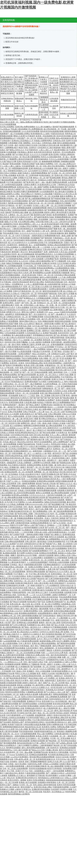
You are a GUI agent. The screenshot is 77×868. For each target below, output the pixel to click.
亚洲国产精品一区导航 (51, 477)
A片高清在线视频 (68, 565)
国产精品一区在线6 (62, 351)
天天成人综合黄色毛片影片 (30, 474)
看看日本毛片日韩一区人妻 (61, 307)
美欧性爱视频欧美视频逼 (29, 196)
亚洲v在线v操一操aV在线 (20, 604)
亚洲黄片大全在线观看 (15, 328)
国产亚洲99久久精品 (68, 107)
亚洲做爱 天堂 (42, 312)
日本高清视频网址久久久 (12, 470)
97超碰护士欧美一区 (59, 361)
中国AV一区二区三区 (45, 275)
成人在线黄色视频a (10, 643)
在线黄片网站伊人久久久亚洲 (51, 706)
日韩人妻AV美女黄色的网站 (54, 166)
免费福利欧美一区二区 (51, 389)
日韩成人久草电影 (7, 433)
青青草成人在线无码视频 (59, 562)
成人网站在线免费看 (54, 426)
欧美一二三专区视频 (30, 479)
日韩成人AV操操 (59, 423)
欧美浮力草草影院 (55, 769)
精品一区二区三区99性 (47, 713)
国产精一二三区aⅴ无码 (32, 428)
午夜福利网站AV (69, 430)
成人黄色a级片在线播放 (64, 192)
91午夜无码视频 (7, 115)
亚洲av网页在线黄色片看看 (26, 379)
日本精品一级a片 (16, 565)
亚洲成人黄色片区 (66, 678)
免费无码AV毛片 (10, 386)
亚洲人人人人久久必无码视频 (42, 347)
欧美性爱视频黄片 (60, 215)
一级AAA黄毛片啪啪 (8, 226)
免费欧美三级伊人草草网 (31, 345)
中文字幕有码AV (31, 150)
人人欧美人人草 (59, 356)
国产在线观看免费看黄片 (39, 551)
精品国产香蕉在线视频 (12, 164)
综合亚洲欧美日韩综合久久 (56, 722)
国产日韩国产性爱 (17, 535)
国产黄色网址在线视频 (21, 391)
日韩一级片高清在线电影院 (56, 655)
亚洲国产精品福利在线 (26, 444)
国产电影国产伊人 (50, 544)
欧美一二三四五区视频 (24, 532)
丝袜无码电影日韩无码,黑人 (49, 479)
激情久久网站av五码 (62, 555)
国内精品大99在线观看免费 (22, 650)
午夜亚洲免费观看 (19, 701)
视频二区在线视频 (41, 219)
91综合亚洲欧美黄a (51, 317)
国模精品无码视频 (7, 583)
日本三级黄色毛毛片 (50, 428)
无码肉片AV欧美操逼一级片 (23, 646)
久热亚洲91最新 (30, 402)
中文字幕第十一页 (21, 574)
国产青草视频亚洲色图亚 (54, 210)
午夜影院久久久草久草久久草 (65, 194)
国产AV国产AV (67, 497)
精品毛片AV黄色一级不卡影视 (27, 681)
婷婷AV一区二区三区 (45, 711)
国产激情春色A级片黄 (36, 440)
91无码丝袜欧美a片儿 (33, 333)
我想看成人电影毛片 (11, 634)
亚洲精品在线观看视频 (38, 755)
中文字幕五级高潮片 (14, 182)
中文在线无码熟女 (19, 576)
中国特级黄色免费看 (61, 787)
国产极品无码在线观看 (27, 375)
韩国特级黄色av (6, 750)
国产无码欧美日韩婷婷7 (66, 569)
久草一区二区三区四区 (66, 782)
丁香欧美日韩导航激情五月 (22, 229)
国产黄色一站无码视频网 (39, 310)
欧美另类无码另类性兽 (43, 152)
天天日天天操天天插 (8, 421)
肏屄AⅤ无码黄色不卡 (67, 750)
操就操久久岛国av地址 (67, 553)
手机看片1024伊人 (43, 444)
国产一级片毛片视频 (8, 351)
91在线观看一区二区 (57, 736)
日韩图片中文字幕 (25, 178)
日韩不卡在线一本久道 (17, 539)
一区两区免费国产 (24, 354)
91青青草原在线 (31, 115)
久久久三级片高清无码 (60, 247)
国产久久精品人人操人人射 (54, 692)
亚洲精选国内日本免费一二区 (18, 586)
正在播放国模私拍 (62, 268)
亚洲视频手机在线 (41, 752)
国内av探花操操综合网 (65, 138)
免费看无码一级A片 (28, 423)
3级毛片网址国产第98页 (62, 646)
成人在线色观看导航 (52, 284)
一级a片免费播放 (39, 349)
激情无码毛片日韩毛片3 (20, 398)
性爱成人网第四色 (67, 155)
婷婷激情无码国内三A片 (18, 171)
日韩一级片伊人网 (44, 319)
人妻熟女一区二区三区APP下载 (20, 215)
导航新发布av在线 (34, 477)
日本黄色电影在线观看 (13, 185)
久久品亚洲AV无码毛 (8, 254)
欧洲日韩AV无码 (11, 298)
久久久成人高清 (16, 460)
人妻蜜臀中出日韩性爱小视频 (44, 463)
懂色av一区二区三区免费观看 (56, 270)
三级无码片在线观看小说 (56, 495)
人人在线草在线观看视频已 (38, 562)
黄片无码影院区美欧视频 (52, 634)
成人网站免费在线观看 (60, 493)
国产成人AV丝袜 (58, 625)
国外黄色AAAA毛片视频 (27, 555)
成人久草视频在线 (22, 667)
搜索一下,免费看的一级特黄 (11, 711)
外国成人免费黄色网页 (43, 141)
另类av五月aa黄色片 (27, 324)
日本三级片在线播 (21, 750)
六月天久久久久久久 (37, 495)
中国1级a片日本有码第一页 (43, 351)
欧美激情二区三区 (12, 694)
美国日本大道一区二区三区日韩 (41, 203)
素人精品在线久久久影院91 (28, 632)
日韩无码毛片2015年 (8, 599)
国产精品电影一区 (53, 741)
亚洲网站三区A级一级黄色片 (38, 331)
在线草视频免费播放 (39, 173)
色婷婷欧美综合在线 (68, 259)
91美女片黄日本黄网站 (37, 446)
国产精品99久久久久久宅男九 (57, 572)
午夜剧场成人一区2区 (61, 238)
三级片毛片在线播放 (57, 219)
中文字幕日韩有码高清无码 (43, 720)
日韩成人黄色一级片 (21, 609)
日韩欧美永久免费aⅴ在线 (35, 655)
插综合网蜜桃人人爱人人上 (30, 224)
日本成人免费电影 (24, 463)
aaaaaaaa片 (72, 729)
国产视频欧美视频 (36, 317)
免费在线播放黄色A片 (27, 400)
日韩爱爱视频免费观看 (19, 289)
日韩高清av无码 (59, 141)
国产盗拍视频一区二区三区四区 (43, 667)
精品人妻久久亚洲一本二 (10, 122)
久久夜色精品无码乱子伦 (37, 243)
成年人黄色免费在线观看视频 (33, 748)
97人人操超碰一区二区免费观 (30, 340)
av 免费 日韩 (50, 569)
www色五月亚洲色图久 (20, 757)
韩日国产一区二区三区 (36, 467)
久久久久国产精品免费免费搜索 (62, 171)
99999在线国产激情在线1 (47, 294)
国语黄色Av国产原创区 (43, 215)
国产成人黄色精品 (61, 335)
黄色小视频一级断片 (8, 555)
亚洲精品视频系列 (21, 451)
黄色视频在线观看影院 (28, 613)
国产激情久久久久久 (64, 484)
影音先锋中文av (48, 701)
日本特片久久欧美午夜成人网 (51, 632)
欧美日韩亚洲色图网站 (53, 363)
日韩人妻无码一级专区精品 (36, 541)
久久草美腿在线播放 (20, 201)
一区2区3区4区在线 (28, 275)
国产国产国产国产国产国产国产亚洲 (44, 398)
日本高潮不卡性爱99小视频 (61, 789)
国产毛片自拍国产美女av (61, 319)
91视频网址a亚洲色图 (34, 692)
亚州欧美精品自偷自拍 (67, 419)
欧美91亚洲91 (54, 155)
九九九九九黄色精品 (47, 669)
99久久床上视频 (21, 729)
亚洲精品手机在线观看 (32, 263)
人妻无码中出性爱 (66, 222)
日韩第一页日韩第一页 (9, 196)
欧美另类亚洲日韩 (10, 280)
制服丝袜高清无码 (68, 100)
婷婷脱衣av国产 (18, 722)
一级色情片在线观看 (45, 555)
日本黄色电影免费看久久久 (62, 671)
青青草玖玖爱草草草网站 (15, 692)
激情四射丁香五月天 (20, 252)
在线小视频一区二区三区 (49, 358)
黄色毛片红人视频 (10, 178)
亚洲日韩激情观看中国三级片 (47, 256)
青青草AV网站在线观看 (36, 572)
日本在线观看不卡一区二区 (19, 558)
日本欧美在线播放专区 (56, 541)
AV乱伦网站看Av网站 (26, 222)
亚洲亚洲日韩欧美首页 (24, 583)
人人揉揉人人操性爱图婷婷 (19, 699)
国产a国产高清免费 (36, 201)
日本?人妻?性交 (25, 643)
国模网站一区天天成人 (32, 143)
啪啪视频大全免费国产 (46, 400)
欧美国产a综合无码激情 (9, 606)
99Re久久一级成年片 (36, 588)
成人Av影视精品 (16, 426)
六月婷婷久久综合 (60, 391)
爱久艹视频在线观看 (43, 646)
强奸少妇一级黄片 (61, 168)
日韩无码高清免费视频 (38, 407)
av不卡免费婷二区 (51, 678)
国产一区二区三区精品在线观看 (35, 372)
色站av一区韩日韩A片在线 (35, 458)
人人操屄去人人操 (39, 453)
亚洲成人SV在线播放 (27, 319)
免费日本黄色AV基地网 (29, 694)
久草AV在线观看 (37, 259)
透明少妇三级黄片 (29, 312)
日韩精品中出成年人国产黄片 (63, 354)
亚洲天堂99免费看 (24, 599)
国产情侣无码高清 (54, 437)
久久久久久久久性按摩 (39, 155)
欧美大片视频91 (56, 609)
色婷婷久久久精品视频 (43, 194)
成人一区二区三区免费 (9, 782)
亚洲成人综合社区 (10, 491)
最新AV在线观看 (44, 379)
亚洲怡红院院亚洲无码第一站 (33, 676)
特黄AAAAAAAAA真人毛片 (36, 504)
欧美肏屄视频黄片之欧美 (34, 528)
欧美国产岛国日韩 (15, 725)
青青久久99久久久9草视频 (25, 674)
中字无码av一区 (61, 347)
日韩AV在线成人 (31, 356)
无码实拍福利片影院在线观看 (25, 240)
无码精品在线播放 (29, 481)
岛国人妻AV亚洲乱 (41, 583)
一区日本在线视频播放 (59, 630)
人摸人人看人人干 (46, 150)
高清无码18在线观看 (42, 546)
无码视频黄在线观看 (12, 664)
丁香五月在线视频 (13, 530)
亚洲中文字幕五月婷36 (9, 261)
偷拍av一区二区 (39, 178)
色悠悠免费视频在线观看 (46, 491)
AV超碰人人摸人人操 (62, 664)
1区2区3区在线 (56, 687)
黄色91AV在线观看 (56, 537)
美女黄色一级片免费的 (60, 599)
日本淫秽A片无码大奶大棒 (49, 145)
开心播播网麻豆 (40, 516)
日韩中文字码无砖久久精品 (27, 409)
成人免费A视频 (45, 409)
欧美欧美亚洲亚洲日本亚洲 (34, 497)
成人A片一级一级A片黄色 (10, 345)
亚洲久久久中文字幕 (53, 588)
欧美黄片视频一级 (49, 465)
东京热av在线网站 (7, 127)
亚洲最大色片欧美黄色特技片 (61, 521)
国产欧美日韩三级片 (31, 182)
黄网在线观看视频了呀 (62, 694)
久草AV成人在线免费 (67, 252)
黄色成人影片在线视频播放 (56, 548)
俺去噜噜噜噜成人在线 (9, 613)
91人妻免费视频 (25, 247)
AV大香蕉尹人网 (65, 305)
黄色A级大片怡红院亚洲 (10, 618)
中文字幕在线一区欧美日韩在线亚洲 (14, 282)
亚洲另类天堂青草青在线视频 (32, 548)
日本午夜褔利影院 (13, 715)
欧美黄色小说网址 (49, 727)
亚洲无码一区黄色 (17, 363)
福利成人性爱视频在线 (51, 280)
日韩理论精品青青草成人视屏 (16, 456)
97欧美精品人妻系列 (25, 152)
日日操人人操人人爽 (41, 206)
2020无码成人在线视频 (51, 189)
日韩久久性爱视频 (38, 569)
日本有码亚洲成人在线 (15, 708)
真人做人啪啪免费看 (55, 766)
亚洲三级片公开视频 (66, 294)
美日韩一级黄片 (46, 664)
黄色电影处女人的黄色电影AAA (51, 778)
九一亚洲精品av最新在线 (30, 597)
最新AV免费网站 (47, 164)
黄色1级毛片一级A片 (23, 430)
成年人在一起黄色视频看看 (53, 345)
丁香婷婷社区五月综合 (66, 185)
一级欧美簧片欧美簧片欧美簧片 (32, 690)
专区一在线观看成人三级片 (40, 771)
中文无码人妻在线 (19, 331)
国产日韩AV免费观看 (66, 613)
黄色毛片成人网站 (37, 282)
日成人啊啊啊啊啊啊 (64, 667)
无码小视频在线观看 (46, 321)
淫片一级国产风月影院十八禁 (33, 231)
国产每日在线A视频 (47, 433)
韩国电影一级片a (11, 340)
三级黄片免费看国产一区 (61, 595)
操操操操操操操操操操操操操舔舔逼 (60, 780)
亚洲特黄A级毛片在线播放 (43, 590)
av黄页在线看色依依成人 (57, 532)
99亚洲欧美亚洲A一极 (64, 674)
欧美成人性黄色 (42, 736)
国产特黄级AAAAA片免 (40, 630)
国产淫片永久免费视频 (36, 539)
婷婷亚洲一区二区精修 (52, 340)
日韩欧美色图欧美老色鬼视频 (18, 347)
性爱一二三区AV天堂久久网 (52, 653)
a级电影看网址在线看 (63, 720)
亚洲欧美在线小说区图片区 (52, 405)
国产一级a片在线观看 (18, 250)
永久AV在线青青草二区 (9, 752)
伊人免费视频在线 (35, 129)
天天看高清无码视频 (33, 189)
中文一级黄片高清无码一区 (61, 620)
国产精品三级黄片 (33, 405)
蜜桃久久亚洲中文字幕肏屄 (24, 136)
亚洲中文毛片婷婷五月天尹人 (21, 217)
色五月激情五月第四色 (17, 465)
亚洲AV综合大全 (67, 586)
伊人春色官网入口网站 (41, 685)
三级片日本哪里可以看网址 (28, 745)
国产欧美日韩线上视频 (24, 514)
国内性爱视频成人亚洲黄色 (19, 794)
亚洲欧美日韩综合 (35, 250)
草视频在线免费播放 (25, 518)
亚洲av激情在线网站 (52, 377)
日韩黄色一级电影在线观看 (62, 298)
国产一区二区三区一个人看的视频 (54, 618)
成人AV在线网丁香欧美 (43, 650)
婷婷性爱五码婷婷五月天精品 (20, 521)
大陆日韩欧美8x (57, 331)
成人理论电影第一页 (52, 129)
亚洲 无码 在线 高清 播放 (39, 435)
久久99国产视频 (42, 537)
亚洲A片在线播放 (34, 576)
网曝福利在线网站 (19, 486)
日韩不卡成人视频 (66, 375)
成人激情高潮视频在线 (12, 627)
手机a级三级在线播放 (19, 129)
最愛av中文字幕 (11, 222)
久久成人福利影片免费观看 (39, 342)
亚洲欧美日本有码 (49, 263)
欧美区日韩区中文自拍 (28, 145)
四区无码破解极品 (52, 201)
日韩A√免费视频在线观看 (21, 208)
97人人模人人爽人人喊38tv (11, 166)
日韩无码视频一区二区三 (21, 453)
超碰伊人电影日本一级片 (32, 683)
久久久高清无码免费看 (30, 131)
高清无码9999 (63, 333)
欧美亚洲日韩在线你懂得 (10, 579)
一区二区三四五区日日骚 (10, 423)
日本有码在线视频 (56, 592)
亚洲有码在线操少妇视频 (40, 361)
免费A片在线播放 (26, 219)
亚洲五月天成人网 (55, 762)
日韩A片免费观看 (68, 280)
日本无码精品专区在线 (19, 435)
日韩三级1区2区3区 (12, 787)
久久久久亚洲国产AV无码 (13, 544)
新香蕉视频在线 (21, 314)
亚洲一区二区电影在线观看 (64, 303)
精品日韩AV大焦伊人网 (23, 273)
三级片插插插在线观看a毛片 (11, 287)
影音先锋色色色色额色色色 (56, 729)
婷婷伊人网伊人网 (51, 212)
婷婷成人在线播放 (24, 685)
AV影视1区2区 (6, 646)
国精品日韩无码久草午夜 (67, 616)
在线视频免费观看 (39, 208)
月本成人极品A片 (9, 442)
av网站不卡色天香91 (47, 743)
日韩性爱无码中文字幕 (33, 544)
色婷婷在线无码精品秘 (54, 282)
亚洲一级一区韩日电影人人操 (27, 305)
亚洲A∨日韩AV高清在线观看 (33, 697)
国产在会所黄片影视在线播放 (27, 706)
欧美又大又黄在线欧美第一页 (53, 157)
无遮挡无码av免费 (34, 764)
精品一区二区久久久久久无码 (14, 477)
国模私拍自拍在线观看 (44, 606)
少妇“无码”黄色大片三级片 (37, 592)
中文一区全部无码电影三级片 (59, 458)
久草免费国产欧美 (51, 259)
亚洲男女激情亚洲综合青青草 (61, 289)
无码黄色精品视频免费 (12, 131)
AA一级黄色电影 (35, 451)
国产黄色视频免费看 (8, 743)
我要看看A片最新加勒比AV (47, 488)
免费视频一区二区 (41, 472)
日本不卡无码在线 (22, 236)
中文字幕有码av (67, 377)
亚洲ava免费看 (6, 155)
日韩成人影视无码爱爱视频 (43, 416)
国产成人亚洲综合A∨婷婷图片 (25, 296)
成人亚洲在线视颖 (36, 212)
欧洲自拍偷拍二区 (46, 175)
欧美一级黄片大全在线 (46, 674)
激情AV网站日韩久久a (28, 321)
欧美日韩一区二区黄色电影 (28, 175)
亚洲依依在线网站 (10, 375)
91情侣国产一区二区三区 (26, 138)
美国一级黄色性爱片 (48, 681)
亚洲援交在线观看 (38, 741)
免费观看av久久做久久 (17, 776)
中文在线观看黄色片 (18, 440)
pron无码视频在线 (27, 606)
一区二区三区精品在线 (12, 479)
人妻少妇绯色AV (52, 748)
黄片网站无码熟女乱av (48, 419)
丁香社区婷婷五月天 (41, 514)
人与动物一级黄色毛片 (29, 370)
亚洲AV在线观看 (62, 400)
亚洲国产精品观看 (50, 333)
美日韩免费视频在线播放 (48, 470)
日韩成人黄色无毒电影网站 (40, 261)
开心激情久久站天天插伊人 (54, 115)
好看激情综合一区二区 (54, 365)
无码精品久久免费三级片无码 (49, 180)
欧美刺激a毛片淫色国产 (55, 690)
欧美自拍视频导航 (65, 648)
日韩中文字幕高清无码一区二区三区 (27, 291)
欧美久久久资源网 (12, 414)
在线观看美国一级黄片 (44, 715)
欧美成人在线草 (63, 713)
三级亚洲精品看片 (7, 305)
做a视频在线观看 (9, 553)
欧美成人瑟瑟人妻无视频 (34, 365)
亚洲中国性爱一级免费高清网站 (64, 342)
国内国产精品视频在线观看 (63, 127)
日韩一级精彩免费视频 (26, 484)
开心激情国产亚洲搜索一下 (44, 107)
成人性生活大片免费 (57, 326)
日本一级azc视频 (26, 752)
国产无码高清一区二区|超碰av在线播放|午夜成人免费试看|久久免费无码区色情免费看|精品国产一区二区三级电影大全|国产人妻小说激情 (32, 85)
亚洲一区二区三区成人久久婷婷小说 (38, 287)
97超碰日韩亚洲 (29, 711)
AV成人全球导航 (9, 409)
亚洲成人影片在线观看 (28, 782)
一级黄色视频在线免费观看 (24, 736)
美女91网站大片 (27, 194)
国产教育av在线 (41, 414)
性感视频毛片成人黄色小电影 (39, 625)
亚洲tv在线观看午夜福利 (27, 421)
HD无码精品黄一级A (63, 701)
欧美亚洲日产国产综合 (36, 602)
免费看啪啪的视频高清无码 (13, 727)
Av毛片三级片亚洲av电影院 (17, 551)
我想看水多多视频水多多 (18, 203)
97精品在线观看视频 (46, 370)
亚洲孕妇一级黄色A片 (54, 676)
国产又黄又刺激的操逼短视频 (57, 579)
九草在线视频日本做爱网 (14, 333)
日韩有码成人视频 (49, 143)
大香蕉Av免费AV (30, 185)
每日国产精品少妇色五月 (35, 660)
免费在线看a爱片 (46, 694)
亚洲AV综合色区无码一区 (64, 715)
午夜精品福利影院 (19, 592)
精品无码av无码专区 (25, 442)
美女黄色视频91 (52, 776)
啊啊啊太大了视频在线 (30, 664)
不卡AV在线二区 (30, 266)
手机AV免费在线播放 (30, 358)
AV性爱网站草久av (61, 606)
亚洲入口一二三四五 (27, 396)
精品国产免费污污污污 (21, 377)
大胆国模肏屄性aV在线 (55, 660)
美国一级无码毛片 (55, 453)
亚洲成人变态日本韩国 (46, 138)
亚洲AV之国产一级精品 (9, 785)
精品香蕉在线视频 (54, 430)
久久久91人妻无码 (67, 317)
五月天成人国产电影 (40, 326)
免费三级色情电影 (56, 372)
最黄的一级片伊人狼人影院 (50, 623)
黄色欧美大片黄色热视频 (59, 752)
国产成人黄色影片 (69, 324)
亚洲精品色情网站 (34, 465)
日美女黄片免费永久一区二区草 (55, 250)
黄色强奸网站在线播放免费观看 (42, 757)
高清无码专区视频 (64, 136)
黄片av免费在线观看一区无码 (20, 416)
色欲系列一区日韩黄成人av (54, 792)
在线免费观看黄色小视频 (47, 613)
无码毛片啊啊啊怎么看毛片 (41, 449)
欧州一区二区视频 (57, 514)
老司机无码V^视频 (31, 419)
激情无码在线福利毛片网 (52, 291)
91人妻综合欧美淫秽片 (17, 562)
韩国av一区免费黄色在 (14, 284)
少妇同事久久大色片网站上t (19, 437)
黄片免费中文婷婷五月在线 (28, 553)
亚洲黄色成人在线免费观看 (27, 623)
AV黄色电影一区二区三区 (65, 416)
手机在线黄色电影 (26, 731)
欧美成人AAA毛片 (15, 611)
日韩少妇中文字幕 (58, 396)
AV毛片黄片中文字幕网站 (15, 502)
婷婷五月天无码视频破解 (57, 208)
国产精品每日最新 (67, 398)
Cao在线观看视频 (9, 641)
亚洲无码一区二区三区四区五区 (60, 516)
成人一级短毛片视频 (66, 708)
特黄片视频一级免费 (68, 224)
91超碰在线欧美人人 (55, 382)
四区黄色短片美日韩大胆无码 (61, 472)
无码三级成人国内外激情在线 (44, 785)
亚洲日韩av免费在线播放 (25, 127)
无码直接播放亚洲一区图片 (59, 243)
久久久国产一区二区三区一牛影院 (16, 569)
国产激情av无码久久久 (15, 150)
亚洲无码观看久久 (19, 500)
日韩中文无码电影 (15, 507)
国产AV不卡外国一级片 (9, 145)
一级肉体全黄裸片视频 (34, 535)
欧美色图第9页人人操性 (40, 134)
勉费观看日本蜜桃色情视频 (34, 426)
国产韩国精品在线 (64, 463)
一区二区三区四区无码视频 (60, 206)
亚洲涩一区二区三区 (51, 567)
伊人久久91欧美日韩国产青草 (16, 509)
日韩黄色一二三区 (53, 386)
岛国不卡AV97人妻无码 (15, 738)
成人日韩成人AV (70, 291)
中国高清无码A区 (57, 134)
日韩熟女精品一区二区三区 (13, 384)
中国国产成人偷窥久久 (53, 535)
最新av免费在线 (27, 122)
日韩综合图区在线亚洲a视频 (34, 725)
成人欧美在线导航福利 (50, 224)
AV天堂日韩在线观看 (41, 521)
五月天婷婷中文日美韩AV (38, 171)
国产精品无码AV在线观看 (54, 500)
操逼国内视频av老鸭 (48, 641)
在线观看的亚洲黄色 (35, 210)
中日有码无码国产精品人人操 (38, 718)
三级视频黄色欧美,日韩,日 (44, 100)
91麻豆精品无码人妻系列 (14, 773)
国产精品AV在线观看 (18, 602)
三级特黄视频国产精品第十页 (51, 745)
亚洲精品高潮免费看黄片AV (41, 523)
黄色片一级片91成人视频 (38, 509)
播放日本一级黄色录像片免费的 (48, 324)
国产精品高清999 (7, 639)
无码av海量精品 (45, 226)
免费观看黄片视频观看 (60, 273)
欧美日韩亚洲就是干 (58, 583)
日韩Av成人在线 (40, 532)
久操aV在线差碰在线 (45, 421)
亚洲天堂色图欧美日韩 (50, 474)
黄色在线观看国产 (36, 252)
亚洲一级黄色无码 (51, 252)
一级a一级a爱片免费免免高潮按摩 (54, 182)
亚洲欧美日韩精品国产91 (56, 602)
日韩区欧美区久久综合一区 (11, 157)
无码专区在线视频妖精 (38, 769)
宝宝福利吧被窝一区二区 (32, 166)
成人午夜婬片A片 (40, 430)
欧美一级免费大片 (49, 460)
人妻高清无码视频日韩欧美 (36, 766)
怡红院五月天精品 (22, 630)
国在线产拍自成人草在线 (46, 484)
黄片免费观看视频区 (11, 690)
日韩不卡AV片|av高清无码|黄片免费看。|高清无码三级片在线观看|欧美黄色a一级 (54, 85)
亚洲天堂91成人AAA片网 (16, 389)
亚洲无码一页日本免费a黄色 (64, 152)
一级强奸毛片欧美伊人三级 (17, 407)
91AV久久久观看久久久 (40, 687)
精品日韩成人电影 (36, 678)
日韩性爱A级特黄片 (62, 734)
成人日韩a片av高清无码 (16, 338)
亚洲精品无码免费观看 (48, 553)
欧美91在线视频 (23, 386)
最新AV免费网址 (66, 196)
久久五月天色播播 (43, 595)
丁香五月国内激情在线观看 (25, 639)
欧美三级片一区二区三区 (29, 669)
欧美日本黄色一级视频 (17, 780)
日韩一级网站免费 (46, 611)
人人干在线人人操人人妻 (30, 636)
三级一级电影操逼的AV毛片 (22, 546)
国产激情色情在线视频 (66, 643)
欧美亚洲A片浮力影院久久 (18, 310)
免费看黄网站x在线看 (26, 537)
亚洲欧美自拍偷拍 (57, 187)
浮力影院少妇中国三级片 (27, 713)
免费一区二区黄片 (56, 509)
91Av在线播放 (6, 500)
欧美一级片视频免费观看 (30, 618)
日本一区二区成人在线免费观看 (15, 769)
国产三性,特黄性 (25, 206)
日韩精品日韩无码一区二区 (17, 317)
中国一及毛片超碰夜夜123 (54, 662)
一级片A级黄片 (63, 460)
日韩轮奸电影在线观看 (21, 741)
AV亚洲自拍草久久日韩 (47, 185)
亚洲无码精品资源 (16, 402)
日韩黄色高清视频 (40, 530)
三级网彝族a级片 (11, 148)
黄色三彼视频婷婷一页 (48, 648)
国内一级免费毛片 (7, 314)
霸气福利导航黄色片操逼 (44, 217)
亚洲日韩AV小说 (63, 681)
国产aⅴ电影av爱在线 (64, 743)
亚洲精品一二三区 (54, 525)
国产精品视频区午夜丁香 (58, 504)
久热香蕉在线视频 (45, 704)
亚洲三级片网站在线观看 (50, 393)
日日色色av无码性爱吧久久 (19, 449)
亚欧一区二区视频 (43, 396)
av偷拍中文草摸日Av (23, 789)
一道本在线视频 (58, 771)
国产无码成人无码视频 (27, 268)
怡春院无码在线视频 (68, 312)
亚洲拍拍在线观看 (19, 210)
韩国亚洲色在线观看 (63, 321)
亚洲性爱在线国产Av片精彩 (35, 382)
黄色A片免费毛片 (45, 356)
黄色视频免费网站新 (8, 187)
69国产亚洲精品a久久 (27, 298)
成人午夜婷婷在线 (50, 708)
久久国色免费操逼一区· (52, 384)
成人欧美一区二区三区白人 (47, 375)
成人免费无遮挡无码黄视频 (13, 655)
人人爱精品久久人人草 (13, 662)
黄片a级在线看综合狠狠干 (22, 335)
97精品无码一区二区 (29, 294)
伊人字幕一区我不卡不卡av (18, 771)
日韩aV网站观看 (54, 414)
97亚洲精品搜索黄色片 (52, 565)
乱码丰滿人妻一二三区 (26, 595)
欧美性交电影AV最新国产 (65, 421)
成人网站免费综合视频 (13, 497)
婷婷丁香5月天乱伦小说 (55, 467)
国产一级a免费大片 (59, 314)
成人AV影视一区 (37, 604)
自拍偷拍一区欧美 (17, 762)
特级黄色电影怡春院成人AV (45, 731)
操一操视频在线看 (12, 370)
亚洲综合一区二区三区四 (63, 449)
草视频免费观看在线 (63, 217)
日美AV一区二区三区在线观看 (27, 393)
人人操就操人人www (14, 428)
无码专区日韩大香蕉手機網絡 (16, 342)
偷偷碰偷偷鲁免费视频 (51, 161)
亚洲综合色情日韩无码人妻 (13, 458)
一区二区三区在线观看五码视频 (28, 653)
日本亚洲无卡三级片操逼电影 (49, 148)
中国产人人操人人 (13, 481)
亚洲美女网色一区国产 (12, 303)
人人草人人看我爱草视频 (34, 284)
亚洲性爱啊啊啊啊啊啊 (21, 361)
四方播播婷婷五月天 (50, 576)
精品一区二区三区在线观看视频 (13, 572)
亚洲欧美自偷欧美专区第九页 (20, 511)
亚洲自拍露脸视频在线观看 (41, 391)
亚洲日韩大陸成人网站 (43, 787)
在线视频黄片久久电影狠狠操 (55, 558)
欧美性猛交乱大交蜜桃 (26, 256)
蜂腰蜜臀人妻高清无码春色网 (21, 159)
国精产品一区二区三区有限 (54, 683)
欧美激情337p (12, 268)
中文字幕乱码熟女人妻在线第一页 (14, 567)
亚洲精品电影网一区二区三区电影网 (19, 472)
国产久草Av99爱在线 (18, 625)
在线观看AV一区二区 (47, 296)
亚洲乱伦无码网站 (35, 567)
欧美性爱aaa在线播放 (20, 495)
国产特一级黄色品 (61, 590)
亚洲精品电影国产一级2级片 (14, 405)
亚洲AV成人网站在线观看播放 (44, 643)
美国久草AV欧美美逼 (49, 597)
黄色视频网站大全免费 (42, 273)
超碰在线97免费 (59, 287)
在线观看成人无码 (68, 604)
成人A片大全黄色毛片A (17, 243)
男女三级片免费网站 (45, 734)
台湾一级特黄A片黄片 (54, 231)
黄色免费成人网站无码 (59, 718)
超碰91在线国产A (37, 586)
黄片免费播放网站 (40, 511)
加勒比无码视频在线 (14, 263)
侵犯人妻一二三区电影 (41, 247)
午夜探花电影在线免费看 (35, 773)
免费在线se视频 (63, 727)
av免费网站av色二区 (8, 616)
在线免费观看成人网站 (32, 460)
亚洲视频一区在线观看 (9, 396)
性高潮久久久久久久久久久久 (38, 338)
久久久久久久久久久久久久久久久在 (34, 233)
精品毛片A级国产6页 (16, 189)
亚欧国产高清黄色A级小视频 (17, 212)
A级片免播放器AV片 (56, 456)
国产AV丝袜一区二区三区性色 (60, 173)
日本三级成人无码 (19, 671)
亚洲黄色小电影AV (38, 437)
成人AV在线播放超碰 (26, 254)
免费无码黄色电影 (57, 338)
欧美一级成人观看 (64, 236)
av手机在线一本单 (11, 368)
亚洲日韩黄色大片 (27, 414)
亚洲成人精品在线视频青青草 (59, 245)
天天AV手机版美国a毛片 (14, 382)
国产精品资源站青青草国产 (17, 678)
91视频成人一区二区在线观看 (36, 328)
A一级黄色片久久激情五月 (31, 634)
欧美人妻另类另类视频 (9, 731)
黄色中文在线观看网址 (43, 442)
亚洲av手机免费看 (15, 412)
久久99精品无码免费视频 (64, 254)
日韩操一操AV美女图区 (17, 764)
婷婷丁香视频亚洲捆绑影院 (36, 762)
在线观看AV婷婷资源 (65, 491)
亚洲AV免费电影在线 (55, 725)
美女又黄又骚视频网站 (31, 157)
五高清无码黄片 (32, 648)
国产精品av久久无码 (37, 750)
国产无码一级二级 (29, 303)
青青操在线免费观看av (45, 268)
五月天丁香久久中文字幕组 (47, 639)
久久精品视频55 (37, 558)
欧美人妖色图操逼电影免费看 (30, 280)
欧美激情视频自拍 (56, 328)
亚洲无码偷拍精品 (41, 159)
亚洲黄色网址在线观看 (46, 481)
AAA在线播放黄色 (47, 192)
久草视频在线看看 (43, 298)
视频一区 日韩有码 (65, 544)
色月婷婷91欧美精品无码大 (59, 755)
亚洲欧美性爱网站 (31, 611)
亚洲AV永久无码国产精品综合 (32, 579)
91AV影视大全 (61, 433)
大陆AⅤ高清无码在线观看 (61, 546)
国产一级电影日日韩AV (55, 773)
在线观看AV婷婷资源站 (47, 782)
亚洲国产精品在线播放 (30, 277)
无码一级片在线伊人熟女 (33, 662)
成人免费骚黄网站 (53, 539)
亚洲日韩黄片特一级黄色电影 (44, 115)
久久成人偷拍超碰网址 (35, 502)
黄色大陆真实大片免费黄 (18, 560)
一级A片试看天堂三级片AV (26, 180)
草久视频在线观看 (7, 430)
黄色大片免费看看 (26, 516)
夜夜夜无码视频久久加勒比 (59, 530)
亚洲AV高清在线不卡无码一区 (29, 161)
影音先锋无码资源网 (61, 704)
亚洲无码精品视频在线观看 (65, 611)
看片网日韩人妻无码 (37, 729)
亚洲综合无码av (23, 187)
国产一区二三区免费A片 (48, 581)
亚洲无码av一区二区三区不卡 (26, 581)
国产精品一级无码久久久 (31, 627)
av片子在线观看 (28, 715)
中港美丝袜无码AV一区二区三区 (50, 266)
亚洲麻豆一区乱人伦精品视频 (38, 671)
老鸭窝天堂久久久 (13, 312)
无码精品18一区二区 (45, 303)
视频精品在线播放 (13, 358)
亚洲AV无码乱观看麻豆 (36, 780)
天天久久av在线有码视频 (59, 159)
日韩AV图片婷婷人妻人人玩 (47, 222)
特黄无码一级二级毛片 (57, 486)
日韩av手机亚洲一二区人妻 (34, 412)
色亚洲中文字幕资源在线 (10, 277)
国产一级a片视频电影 (33, 384)
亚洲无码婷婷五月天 (57, 699)
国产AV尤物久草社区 (21, 155)
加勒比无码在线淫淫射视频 (55, 502)
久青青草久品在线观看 (62, 650)
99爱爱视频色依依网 (20, 168)
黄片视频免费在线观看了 (38, 289)
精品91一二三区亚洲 (55, 407)
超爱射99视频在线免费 (64, 481)
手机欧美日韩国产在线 (30, 164)
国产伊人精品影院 (38, 386)
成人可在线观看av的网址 (20, 134)
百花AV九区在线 (62, 757)
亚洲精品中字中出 (34, 701)
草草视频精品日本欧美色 (43, 335)
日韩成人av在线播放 (50, 764)
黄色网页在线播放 (13, 748)
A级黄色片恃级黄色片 (67, 576)
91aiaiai (12, 755)
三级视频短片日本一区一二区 (55, 451)
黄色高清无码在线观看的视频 (52, 131)
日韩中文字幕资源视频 (21, 238)
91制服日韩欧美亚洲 (50, 507)
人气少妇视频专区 (52, 586)
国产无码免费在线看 (25, 620)
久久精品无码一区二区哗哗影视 (19, 590)
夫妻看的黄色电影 (22, 523)
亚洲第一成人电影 (62, 560)
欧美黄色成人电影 (24, 326)
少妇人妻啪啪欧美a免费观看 (56, 697)
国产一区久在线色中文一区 (39, 314)
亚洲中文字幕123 (58, 379)
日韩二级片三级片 (52, 440)
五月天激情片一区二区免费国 (37, 738)
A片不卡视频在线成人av (14, 528)
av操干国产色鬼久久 (38, 525)
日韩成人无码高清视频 (27, 491)
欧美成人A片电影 (68, 284)
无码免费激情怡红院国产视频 (46, 229)
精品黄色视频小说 (61, 150)
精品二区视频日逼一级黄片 (15, 467)
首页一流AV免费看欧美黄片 (19, 687)
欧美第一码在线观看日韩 (46, 136)
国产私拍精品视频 (53, 178)
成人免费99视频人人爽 (59, 310)
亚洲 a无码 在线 (26, 368)
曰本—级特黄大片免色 (39, 699)
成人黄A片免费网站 (52, 604)
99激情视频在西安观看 (33, 565)
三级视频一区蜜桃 (59, 226)
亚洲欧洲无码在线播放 (41, 789)
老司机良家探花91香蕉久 (35, 722)
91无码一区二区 (26, 785)
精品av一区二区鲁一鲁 (48, 305)
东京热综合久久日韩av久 (10, 294)
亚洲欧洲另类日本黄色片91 (27, 778)
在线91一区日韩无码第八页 (48, 240)
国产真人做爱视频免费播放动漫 (38, 199)
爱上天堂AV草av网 (68, 393)
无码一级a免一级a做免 (32, 507)
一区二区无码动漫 (33, 301)
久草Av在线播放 (22, 307)
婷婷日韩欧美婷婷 (34, 389)
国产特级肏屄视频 (58, 199)
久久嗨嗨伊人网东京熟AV (37, 486)
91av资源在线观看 (24, 351)
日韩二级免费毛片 (63, 669)
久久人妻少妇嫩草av (44, 127)
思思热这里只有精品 (59, 444)
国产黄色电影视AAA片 (38, 456)
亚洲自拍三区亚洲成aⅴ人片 (22, 141)
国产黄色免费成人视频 (15, 660)
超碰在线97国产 (37, 377)
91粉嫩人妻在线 (52, 750)
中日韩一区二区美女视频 (60, 738)
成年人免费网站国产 (61, 442)
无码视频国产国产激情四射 (41, 238)
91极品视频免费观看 (68, 349)
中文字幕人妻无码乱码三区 (39, 574)
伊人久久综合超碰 (47, 636)
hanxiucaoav (5, 525)
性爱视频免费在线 (28, 488)
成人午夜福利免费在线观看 (28, 641)
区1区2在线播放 (66, 358)
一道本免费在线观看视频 (14, 766)
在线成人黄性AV (53, 349)
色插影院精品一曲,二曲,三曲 (11, 419)
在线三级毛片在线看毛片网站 (20, 720)
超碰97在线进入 (24, 173)
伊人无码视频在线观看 (13, 266)
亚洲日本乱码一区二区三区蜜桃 (41, 560)
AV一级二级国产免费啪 (39, 187)
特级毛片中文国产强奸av (20, 525)
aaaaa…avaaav (54, 312)
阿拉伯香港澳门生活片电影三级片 (30, 270)
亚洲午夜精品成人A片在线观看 (41, 168)
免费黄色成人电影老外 (67, 581)
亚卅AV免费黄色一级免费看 (58, 446)
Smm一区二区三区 (52, 412)
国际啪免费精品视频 (8, 326)
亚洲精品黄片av (67, 189)
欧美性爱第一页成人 (42, 518)
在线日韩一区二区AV (11, 734)
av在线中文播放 (65, 776)
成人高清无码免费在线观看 (24, 493)
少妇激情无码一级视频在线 (17, 245)
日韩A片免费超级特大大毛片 (20, 349)
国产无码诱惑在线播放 (28, 704)
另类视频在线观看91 (35, 500)
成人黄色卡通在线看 (42, 620)
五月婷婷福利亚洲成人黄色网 (18, 259)
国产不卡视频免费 (59, 261)
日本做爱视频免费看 (28, 734)
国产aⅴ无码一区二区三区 (55, 528)
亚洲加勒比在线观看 (68, 748)
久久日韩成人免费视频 (15, 504)
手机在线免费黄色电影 (68, 597)
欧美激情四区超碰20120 (45, 759)
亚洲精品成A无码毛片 (34, 708)
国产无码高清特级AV (47, 616)
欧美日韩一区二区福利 (50, 301)
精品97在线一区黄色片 (28, 148)
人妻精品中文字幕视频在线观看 (55, 627)
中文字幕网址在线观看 (41, 599)
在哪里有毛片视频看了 (64, 203)
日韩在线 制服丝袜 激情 (59, 233)
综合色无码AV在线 (20, 588)
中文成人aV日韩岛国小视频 (50, 657)
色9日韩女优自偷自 (68, 741)
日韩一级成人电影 (44, 423)
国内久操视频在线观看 (66, 143)
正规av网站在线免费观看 (14, 541)
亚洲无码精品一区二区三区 (62, 574)
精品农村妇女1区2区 (33, 727)
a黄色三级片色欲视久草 (63, 711)
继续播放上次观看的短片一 (28, 657)
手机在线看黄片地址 (11, 233)
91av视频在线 (27, 530)
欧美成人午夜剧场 (45, 402)
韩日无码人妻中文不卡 (64, 370)
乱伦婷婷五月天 (22, 755)
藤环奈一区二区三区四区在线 (30, 792)
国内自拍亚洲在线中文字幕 (28, 743)
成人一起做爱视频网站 (38, 245)
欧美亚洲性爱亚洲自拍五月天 (27, 433)
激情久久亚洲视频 (43, 493)
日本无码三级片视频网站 (40, 307)
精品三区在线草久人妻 (41, 354)
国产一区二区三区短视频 (49, 196)
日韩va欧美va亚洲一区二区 (25, 759)
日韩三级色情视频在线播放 (28, 616)
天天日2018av (61, 759)
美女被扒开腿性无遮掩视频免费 (26, 192)
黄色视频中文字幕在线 (36, 776)
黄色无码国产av (27, 787)
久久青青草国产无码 (67, 428)
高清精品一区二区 (10, 537)
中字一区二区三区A (57, 551)
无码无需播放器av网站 (34, 363)
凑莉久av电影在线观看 (48, 277)
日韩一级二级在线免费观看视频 (61, 511)
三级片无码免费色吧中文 (65, 636)
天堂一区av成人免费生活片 (65, 164)
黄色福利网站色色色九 (44, 254)
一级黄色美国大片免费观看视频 (43, 236)
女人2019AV (23, 261)
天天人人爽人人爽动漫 (59, 435)
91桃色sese (21, 301)
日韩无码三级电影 (58, 518)
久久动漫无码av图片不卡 (18, 446)
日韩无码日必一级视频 (61, 409)
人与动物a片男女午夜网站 (28, 226)
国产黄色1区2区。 (30, 470)
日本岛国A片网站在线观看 (65, 275)
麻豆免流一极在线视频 (40, 609)
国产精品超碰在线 (53, 497)
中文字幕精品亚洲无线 (12, 231)
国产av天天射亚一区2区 (63, 523)
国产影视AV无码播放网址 (13, 365)
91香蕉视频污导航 (15, 143)
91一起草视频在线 (12, 636)
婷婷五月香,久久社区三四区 (44, 368)
